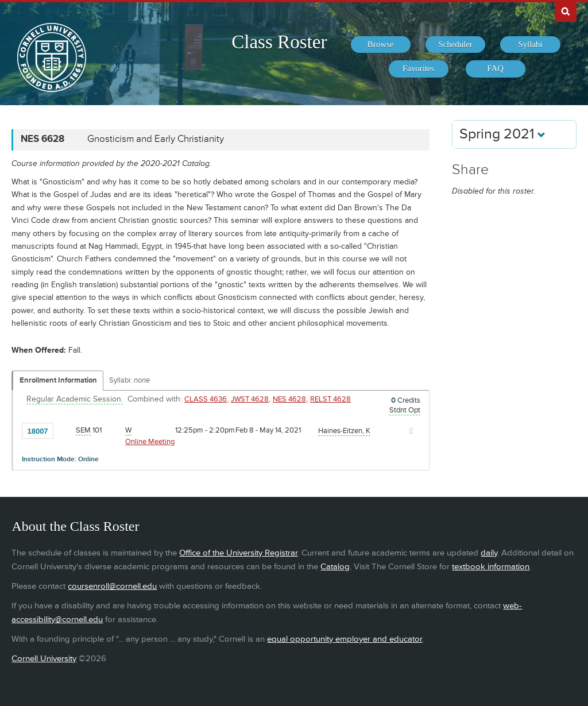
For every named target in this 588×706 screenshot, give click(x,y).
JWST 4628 (250, 399)
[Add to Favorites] (65, 430)
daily (489, 553)
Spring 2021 (502, 134)
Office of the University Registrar (238, 553)
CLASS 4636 (206, 399)
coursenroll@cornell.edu (112, 586)
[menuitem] (381, 45)
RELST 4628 (330, 399)
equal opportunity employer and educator (345, 639)
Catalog (335, 567)
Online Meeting (150, 442)
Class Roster (279, 42)
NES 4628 (289, 399)
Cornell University (44, 659)
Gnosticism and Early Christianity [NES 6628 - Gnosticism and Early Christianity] (156, 139)
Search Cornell (566, 11)
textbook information (491, 567)
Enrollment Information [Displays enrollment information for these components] (58, 380)
